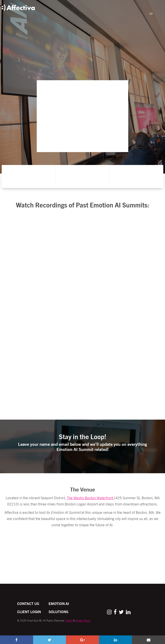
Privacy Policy (83, 620)
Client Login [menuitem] (29, 611)
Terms (69, 620)
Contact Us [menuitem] (28, 603)
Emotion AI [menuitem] (59, 603)
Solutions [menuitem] (58, 611)
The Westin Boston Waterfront (90, 498)
